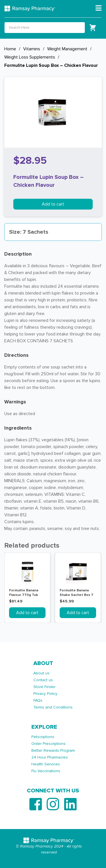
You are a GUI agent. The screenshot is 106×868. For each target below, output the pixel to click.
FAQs (38, 700)
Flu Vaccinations (46, 771)
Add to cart (53, 204)
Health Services (46, 764)
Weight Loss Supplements (30, 57)
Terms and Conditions (53, 707)
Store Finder (44, 687)
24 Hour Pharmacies (50, 757)
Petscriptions (43, 737)
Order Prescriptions (48, 744)
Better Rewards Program (53, 750)
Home (10, 49)
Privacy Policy (45, 694)
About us (41, 673)
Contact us (43, 680)
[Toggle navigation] (99, 8)
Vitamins (32, 49)
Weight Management (67, 49)
